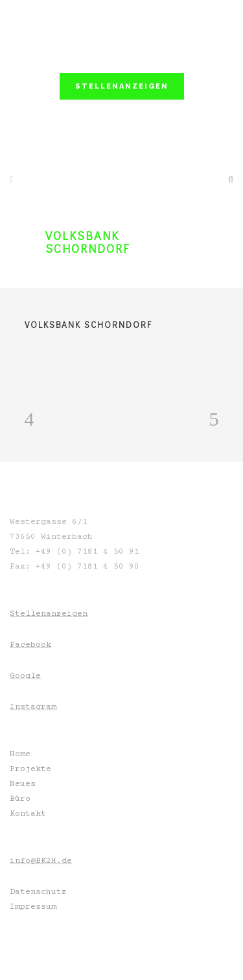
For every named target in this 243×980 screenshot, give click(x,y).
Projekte (30, 769)
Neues (23, 784)
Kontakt (28, 814)
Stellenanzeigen (49, 614)
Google (25, 676)
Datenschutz (38, 892)
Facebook (30, 645)
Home (20, 754)
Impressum (33, 907)
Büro (20, 799)
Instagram (33, 707)
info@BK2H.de (41, 861)
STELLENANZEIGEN (122, 86)
